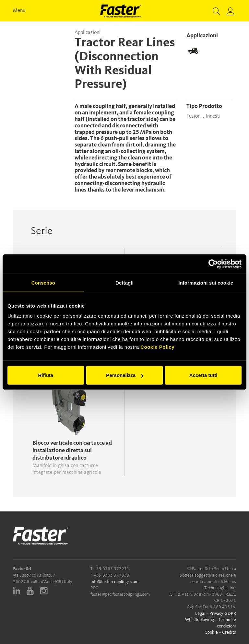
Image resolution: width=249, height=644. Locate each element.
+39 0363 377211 (112, 569)
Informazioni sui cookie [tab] (206, 282)
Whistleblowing (200, 620)
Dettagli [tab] (124, 282)
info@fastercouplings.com (114, 582)
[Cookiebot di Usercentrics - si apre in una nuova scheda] (213, 264)
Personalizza (125, 375)
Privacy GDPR (223, 614)
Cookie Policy (157, 347)
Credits (229, 632)
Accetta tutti (203, 375)
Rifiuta (46, 375)
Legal (200, 614)
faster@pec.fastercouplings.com (120, 594)
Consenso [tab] (43, 282)
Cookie (211, 632)
